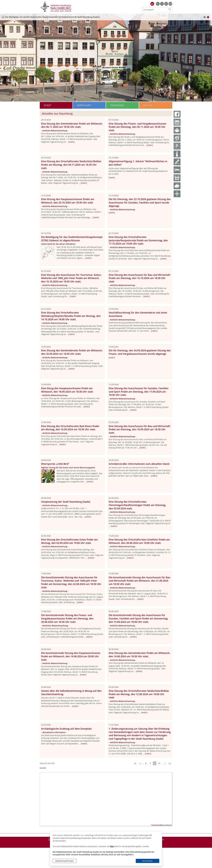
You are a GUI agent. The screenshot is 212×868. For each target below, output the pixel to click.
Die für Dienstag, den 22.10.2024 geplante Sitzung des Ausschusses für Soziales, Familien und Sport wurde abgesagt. (140, 203)
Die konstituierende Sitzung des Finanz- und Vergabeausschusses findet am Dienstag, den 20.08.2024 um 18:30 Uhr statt (67, 618)
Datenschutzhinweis (64, 861)
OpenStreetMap (158, 825)
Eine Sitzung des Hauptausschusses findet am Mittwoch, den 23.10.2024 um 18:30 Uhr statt (68, 201)
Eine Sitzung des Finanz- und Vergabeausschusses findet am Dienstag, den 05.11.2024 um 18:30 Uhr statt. (138, 127)
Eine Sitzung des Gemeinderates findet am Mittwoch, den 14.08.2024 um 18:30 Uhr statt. (139, 655)
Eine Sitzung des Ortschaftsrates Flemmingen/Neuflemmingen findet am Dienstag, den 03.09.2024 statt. (137, 505)
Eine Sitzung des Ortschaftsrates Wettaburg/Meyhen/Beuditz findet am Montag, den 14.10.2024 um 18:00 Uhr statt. (71, 316)
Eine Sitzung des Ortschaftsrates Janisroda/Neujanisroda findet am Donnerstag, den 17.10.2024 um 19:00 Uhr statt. (138, 240)
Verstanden (147, 861)
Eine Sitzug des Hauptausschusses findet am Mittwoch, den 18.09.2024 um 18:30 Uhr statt (67, 390)
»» (170, 763)
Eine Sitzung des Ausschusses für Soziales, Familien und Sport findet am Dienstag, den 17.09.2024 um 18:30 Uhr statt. (139, 392)
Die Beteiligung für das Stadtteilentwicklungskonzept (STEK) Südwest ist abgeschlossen (72, 239)
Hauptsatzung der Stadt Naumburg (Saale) (66, 502)
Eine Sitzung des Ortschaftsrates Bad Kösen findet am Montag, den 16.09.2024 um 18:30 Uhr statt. (70, 428)
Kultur (148, 105)
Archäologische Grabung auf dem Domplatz (66, 729)
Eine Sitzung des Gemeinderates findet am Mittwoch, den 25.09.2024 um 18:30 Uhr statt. (72, 352)
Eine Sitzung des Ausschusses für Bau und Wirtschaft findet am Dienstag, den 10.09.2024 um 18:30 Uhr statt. (139, 429)
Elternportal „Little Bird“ (55, 464)
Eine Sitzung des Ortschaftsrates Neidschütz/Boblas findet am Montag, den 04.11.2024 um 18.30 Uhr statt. (71, 165)
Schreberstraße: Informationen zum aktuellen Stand (139, 464)
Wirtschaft (84, 105)
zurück (43, 768)
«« (135, 763)
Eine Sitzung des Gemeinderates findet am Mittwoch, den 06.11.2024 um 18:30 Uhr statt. (72, 125)
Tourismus (117, 105)
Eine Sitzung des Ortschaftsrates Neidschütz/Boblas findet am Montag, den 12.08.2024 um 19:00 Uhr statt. (139, 694)
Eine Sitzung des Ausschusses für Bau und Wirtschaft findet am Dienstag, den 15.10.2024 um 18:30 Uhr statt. (139, 278)
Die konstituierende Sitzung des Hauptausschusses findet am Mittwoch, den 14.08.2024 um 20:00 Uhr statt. (71, 656)
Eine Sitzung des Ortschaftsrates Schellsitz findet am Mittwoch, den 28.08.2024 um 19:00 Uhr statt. (139, 541)
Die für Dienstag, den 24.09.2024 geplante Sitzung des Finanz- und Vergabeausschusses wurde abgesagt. (140, 352)
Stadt (47, 105)
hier (112, 846)
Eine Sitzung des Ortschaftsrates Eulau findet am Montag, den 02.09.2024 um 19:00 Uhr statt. (69, 541)
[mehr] (72, 142)
